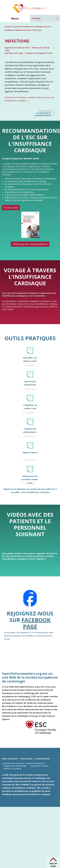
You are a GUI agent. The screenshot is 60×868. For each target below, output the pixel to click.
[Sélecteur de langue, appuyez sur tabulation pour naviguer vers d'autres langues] (45, 18)
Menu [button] (15, 18)
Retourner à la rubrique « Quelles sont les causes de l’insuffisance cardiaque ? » (29, 99)
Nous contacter (10, 759)
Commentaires (43, 759)
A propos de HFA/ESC (39, 766)
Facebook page (36, 623)
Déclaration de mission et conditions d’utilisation (23, 763)
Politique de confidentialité (15, 766)
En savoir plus (11, 208)
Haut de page (53, 865)
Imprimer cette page (14, 53)
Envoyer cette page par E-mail (39, 53)
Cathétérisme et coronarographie (40, 113)
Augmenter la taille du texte (17, 48)
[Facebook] (30, 600)
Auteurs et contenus (12, 768)
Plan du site (26, 759)
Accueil (8, 27)
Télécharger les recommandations (30, 244)
